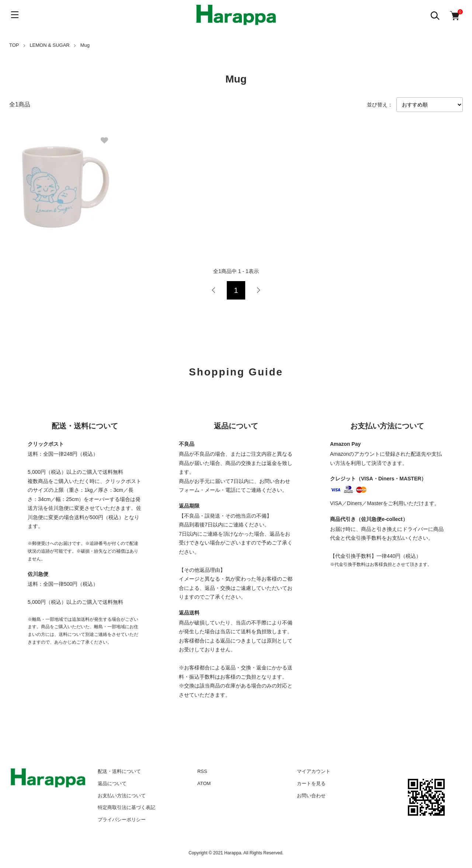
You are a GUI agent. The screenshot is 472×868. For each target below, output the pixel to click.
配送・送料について (119, 771)
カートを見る (311, 783)
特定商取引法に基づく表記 (126, 807)
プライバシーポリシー (122, 820)
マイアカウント (314, 771)
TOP (14, 45)
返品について (112, 783)
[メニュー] (15, 15)
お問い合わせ (311, 796)
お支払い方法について (122, 796)
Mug (85, 45)
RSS (202, 771)
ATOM (204, 783)
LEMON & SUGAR (49, 45)
